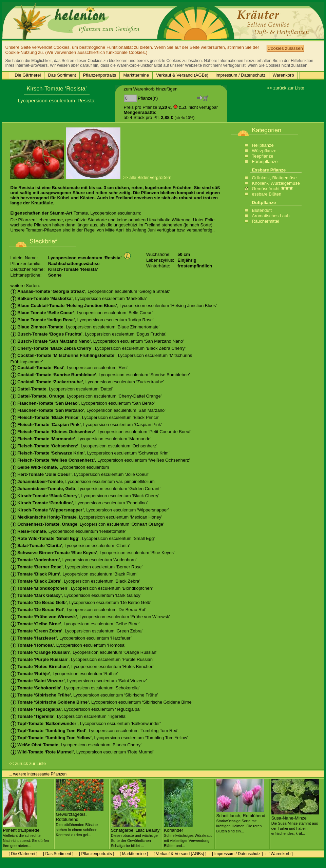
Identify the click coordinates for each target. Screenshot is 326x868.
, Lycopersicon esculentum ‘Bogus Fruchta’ (89, 334)
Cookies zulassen (285, 48)
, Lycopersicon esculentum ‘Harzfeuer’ (71, 638)
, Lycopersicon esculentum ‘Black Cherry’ (85, 496)
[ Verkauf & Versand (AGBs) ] (180, 854)
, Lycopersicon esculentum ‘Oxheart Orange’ (87, 524)
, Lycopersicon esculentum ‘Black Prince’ (85, 417)
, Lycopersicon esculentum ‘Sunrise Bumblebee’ (100, 375)
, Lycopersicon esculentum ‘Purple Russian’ (82, 659)
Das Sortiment (62, 75)
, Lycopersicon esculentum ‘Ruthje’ (64, 674)
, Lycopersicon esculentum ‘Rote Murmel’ (82, 752)
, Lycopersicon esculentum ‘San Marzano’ (88, 410)
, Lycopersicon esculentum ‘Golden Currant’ (86, 489)
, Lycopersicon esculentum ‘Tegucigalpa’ (76, 709)
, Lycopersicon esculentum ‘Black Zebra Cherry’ (98, 348)
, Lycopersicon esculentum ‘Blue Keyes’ (93, 553)
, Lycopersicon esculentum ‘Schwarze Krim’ (90, 453)
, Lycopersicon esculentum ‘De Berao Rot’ (79, 610)
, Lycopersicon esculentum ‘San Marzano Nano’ (97, 341)
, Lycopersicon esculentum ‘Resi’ (70, 368)
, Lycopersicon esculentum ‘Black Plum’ (74, 574)
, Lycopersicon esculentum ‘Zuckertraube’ (87, 382)
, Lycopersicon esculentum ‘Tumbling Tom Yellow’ (99, 738)
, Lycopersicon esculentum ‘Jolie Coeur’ (80, 474)
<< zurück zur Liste (286, 88)
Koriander (188, 835)
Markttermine (136, 75)
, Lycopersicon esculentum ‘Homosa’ (68, 645)
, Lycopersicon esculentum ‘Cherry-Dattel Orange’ (86, 396)
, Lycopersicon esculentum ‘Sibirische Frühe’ (84, 695)
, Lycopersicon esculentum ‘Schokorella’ (75, 688)
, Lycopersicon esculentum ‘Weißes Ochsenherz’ (100, 460)
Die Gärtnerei (28, 75)
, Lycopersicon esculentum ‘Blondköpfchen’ (82, 588)
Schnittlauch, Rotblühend (241, 821)
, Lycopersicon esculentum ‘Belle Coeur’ (82, 313)
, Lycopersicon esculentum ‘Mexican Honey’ (87, 517)
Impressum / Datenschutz (240, 75)
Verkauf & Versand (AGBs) (182, 75)
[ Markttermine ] (134, 854)
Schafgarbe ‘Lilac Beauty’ (136, 835)
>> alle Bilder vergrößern (147, 177)
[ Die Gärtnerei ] (23, 854)
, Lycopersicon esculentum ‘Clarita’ (70, 546)
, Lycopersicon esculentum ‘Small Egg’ (83, 538)
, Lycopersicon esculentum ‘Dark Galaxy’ (76, 595)
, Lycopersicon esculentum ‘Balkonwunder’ (86, 723)
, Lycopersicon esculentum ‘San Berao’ (83, 403)
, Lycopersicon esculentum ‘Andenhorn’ (74, 560)
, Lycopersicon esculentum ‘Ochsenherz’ (84, 446)
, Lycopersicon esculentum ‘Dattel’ (62, 389)
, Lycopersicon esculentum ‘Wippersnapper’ (90, 510)
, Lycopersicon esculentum (60, 467)
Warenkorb (283, 75)
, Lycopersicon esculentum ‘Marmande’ (81, 439)
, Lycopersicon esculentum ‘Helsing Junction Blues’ (114, 306)
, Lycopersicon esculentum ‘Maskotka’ (79, 298)
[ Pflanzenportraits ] (97, 854)
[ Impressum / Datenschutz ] (237, 854)
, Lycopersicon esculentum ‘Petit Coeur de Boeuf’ (101, 432)
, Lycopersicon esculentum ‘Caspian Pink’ (86, 425)
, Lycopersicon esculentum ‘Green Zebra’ (77, 631)
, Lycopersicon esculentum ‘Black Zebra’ (75, 581)
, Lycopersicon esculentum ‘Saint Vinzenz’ (79, 681)
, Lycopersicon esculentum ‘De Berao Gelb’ (81, 602)
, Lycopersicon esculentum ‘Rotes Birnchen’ (83, 667)
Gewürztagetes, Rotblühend (80, 822)
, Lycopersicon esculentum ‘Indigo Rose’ (82, 320)
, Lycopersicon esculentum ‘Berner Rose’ (77, 567)
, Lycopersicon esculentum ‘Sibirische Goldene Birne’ (102, 702)
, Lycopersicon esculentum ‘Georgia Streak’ (90, 291)
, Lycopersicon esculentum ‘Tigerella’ (69, 716)
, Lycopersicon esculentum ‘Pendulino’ (79, 503)
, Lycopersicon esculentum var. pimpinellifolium (83, 481)
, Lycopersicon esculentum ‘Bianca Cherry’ (76, 745)
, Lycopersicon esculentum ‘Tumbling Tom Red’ (94, 731)
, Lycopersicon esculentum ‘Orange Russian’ (84, 652)
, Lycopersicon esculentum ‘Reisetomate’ (68, 531)
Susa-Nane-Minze (295, 823)
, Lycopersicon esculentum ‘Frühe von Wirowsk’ (90, 617)
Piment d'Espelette (26, 835)
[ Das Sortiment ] (58, 854)
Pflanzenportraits (100, 75)
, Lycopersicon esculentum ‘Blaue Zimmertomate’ (85, 327)
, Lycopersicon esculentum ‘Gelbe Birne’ (75, 624)
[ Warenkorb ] (281, 854)
